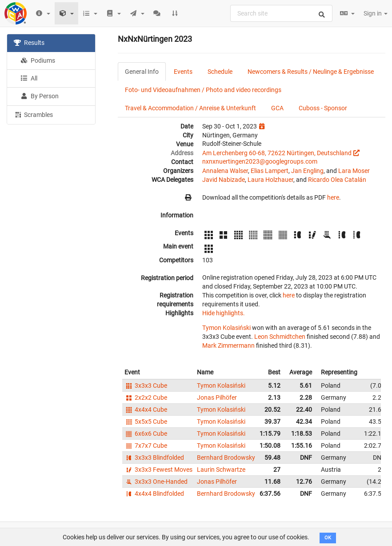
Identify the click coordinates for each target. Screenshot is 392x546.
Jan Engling (307, 171)
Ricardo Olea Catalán (337, 180)
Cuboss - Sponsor (323, 108)
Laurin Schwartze (221, 470)
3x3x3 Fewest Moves (158, 470)
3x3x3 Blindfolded (154, 458)
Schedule (220, 72)
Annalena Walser (225, 171)
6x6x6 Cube (146, 434)
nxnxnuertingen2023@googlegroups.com (260, 161)
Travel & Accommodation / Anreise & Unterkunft (190, 108)
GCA (277, 108)
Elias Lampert (270, 171)
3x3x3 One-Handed (156, 482)
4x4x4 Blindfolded (154, 494)
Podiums (38, 60)
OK (328, 538)
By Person (40, 96)
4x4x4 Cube (146, 409)
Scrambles (33, 114)
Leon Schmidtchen (280, 337)
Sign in (376, 13)
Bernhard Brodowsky (226, 458)
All (29, 78)
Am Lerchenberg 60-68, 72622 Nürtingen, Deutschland (277, 153)
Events (183, 72)
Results (29, 43)
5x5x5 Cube (146, 422)
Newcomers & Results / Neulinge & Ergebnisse (311, 72)
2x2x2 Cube (146, 397)
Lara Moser (354, 171)
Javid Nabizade (224, 180)
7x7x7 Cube (146, 446)
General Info (142, 72)
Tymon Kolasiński (226, 328)
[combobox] (281, 13)
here (333, 197)
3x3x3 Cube (146, 385)
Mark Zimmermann (228, 345)
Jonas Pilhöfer (217, 397)
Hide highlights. (224, 313)
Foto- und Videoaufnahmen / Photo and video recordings (203, 90)
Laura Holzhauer (270, 180)
